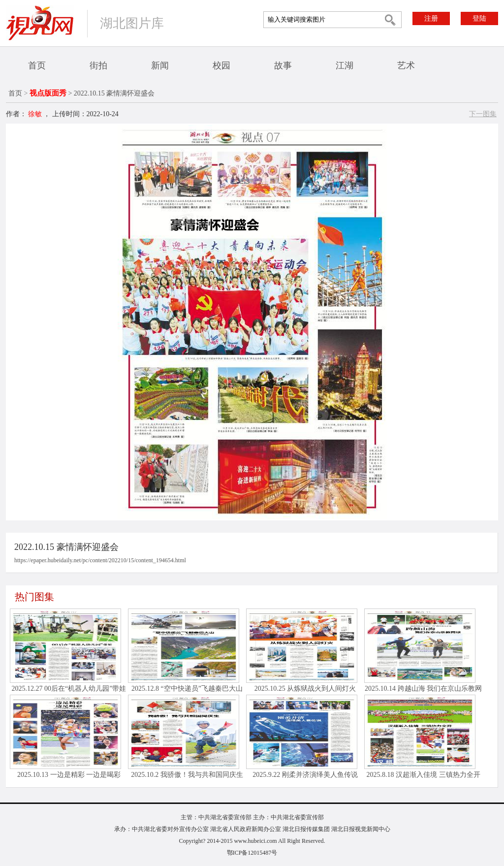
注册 (431, 18)
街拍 (98, 65)
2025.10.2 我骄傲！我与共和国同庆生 (187, 775)
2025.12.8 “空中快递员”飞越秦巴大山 (187, 689)
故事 (283, 65)
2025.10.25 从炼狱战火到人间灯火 (305, 689)
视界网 (40, 23)
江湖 (345, 65)
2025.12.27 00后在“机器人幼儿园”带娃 (69, 689)
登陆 (479, 18)
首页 (37, 65)
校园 (221, 65)
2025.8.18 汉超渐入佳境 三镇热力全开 (424, 775)
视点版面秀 (48, 93)
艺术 (406, 65)
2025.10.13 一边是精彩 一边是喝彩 (69, 775)
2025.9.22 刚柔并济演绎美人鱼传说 (305, 775)
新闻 (160, 65)
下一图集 (483, 114)
